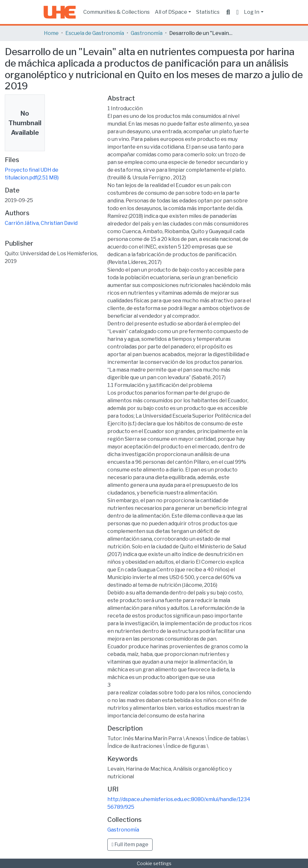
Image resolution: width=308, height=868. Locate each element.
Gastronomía (147, 33)
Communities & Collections (117, 12)
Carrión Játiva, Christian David (41, 223)
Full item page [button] (130, 844)
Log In (252, 12)
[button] (237, 12)
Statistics (208, 12)
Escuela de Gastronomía (95, 33)
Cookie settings (154, 863)
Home (51, 33)
